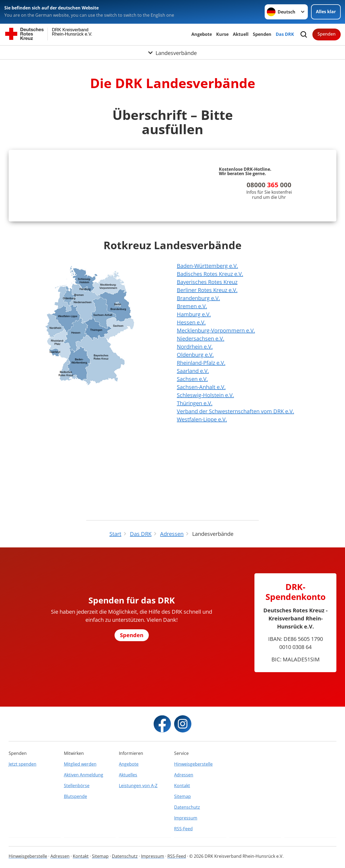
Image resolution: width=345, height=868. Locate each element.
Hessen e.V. (191, 402)
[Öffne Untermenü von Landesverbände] (172, 52)
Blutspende (75, 796)
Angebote (202, 34)
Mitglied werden (80, 764)
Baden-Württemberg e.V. (207, 345)
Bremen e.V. (192, 386)
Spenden (262, 34)
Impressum (186, 818)
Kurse (222, 34)
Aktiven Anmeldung (84, 775)
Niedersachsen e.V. (201, 418)
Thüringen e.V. (195, 483)
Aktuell (241, 34)
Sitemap (182, 796)
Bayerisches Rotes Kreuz (207, 361)
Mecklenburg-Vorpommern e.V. (216, 410)
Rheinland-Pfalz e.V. (201, 442)
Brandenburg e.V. (198, 378)
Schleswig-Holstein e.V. (205, 475)
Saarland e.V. (193, 450)
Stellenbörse (77, 786)
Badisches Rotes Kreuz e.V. (210, 353)
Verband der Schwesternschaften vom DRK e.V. (235, 491)
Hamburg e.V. (194, 394)
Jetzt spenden (23, 764)
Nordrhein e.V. (195, 426)
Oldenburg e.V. (195, 434)
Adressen (184, 775)
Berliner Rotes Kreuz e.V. (207, 369)
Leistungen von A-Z (138, 786)
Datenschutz (187, 807)
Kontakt (182, 786)
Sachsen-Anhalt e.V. (201, 466)
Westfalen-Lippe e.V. (202, 499)
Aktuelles (128, 775)
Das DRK (285, 34)
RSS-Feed (183, 829)
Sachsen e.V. (192, 458)
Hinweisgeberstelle (193, 764)
